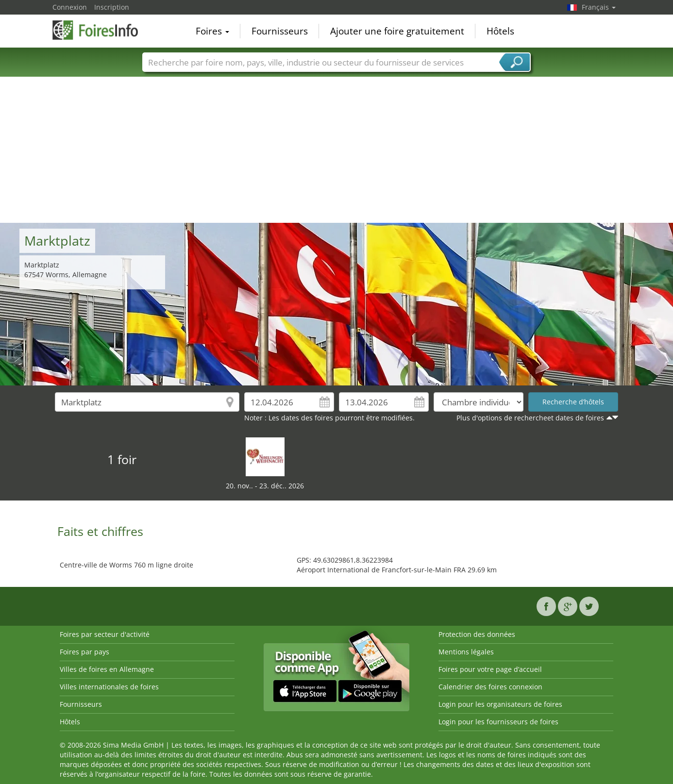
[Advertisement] (336, 150)
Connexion (70, 7)
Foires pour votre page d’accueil (490, 669)
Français (599, 7)
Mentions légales (466, 652)
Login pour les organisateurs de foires (500, 704)
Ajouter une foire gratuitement (397, 31)
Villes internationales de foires (109, 687)
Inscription (112, 7)
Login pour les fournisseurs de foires (498, 722)
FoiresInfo (101, 30)
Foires (212, 31)
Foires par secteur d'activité (105, 634)
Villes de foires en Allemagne (107, 669)
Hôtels (500, 31)
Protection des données (477, 634)
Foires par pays (84, 652)
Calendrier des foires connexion (490, 687)
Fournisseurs (280, 31)
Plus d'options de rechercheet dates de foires (530, 418)
